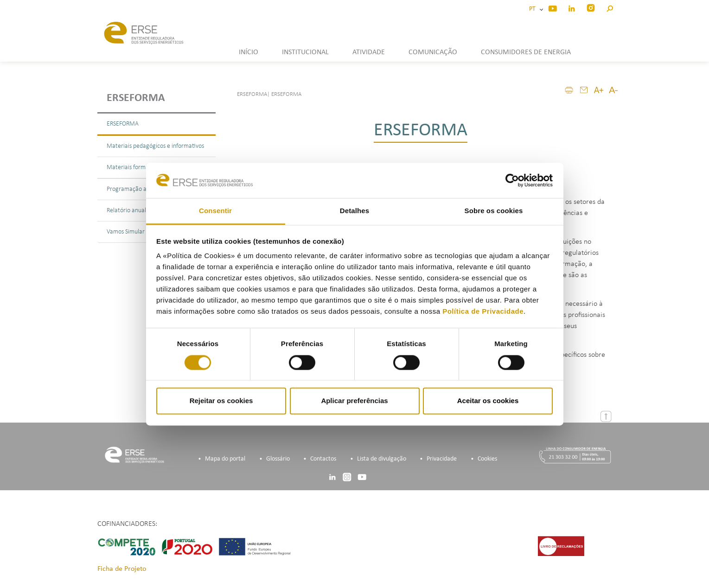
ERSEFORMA (123, 124)
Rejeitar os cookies (221, 401)
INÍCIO (249, 52)
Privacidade (442, 459)
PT (534, 9)
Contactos (323, 459)
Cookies (487, 459)
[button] (610, 7)
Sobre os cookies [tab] (494, 211)
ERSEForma (136, 98)
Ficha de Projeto (122, 569)
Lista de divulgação (382, 459)
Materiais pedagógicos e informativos (155, 146)
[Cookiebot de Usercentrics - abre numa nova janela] (512, 180)
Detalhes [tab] (354, 211)
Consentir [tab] (215, 211)
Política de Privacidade (483, 312)
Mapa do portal (225, 459)
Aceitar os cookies (488, 401)
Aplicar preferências (354, 401)
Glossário (278, 459)
